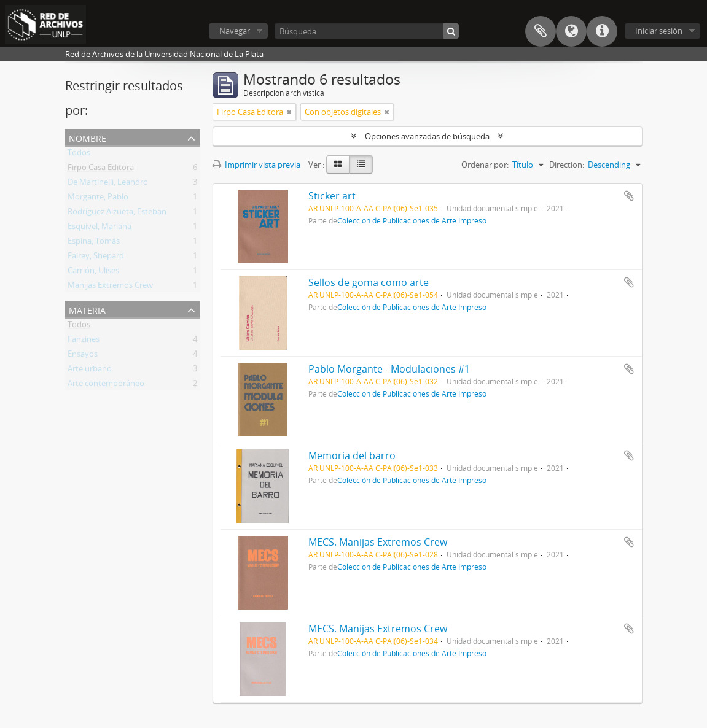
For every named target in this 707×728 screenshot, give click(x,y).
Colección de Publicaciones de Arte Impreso (412, 220)
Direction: (567, 165)
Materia (87, 309)
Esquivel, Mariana (100, 228)
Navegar (235, 31)
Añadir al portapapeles (629, 196)
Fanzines (84, 341)
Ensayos (83, 356)
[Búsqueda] (367, 31)
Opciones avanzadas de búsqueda (427, 136)
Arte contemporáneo (106, 385)
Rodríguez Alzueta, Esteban (117, 214)
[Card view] (338, 165)
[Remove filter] (289, 112)
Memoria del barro (352, 455)
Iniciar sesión (659, 31)
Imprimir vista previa (256, 165)
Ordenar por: (485, 165)
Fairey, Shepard (96, 258)
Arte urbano (90, 371)
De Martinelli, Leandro (108, 184)
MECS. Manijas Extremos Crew (378, 542)
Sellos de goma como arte (369, 282)
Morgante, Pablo (98, 199)
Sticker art (332, 196)
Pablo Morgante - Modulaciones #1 (389, 369)
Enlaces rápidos (602, 31)
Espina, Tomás (94, 243)
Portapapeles (541, 31)
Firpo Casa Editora (101, 169)
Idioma (571, 31)
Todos (79, 155)
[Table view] (361, 165)
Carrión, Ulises (93, 273)
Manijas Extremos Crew (110, 287)
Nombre (88, 137)
